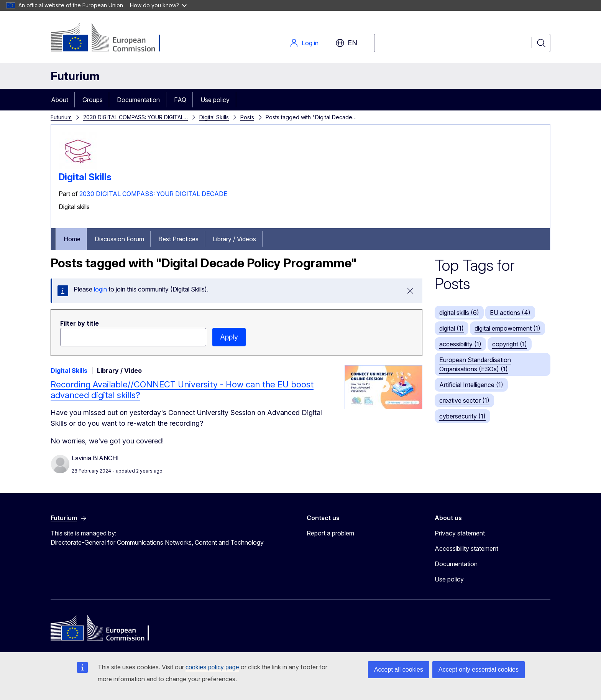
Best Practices (178, 239)
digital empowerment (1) (507, 328)
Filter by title (80, 323)
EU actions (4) (510, 313)
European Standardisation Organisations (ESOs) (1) (475, 364)
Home (72, 239)
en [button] (346, 43)
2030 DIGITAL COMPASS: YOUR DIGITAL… (135, 117)
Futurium (75, 76)
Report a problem (330, 533)
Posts (247, 117)
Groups (93, 100)
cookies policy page (212, 667)
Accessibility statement (466, 548)
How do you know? (158, 5)
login (100, 289)
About (60, 100)
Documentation (138, 100)
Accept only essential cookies (479, 670)
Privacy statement (460, 533)
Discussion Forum (119, 239)
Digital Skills (214, 117)
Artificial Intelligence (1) (471, 385)
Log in (304, 43)
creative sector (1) (464, 400)
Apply (229, 337)
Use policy (215, 100)
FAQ (180, 100)
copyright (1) (510, 344)
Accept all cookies (399, 670)
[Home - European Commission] (112, 38)
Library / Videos (234, 239)
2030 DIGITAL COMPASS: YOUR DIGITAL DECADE (153, 194)
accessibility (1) (460, 344)
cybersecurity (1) (462, 416)
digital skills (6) (459, 313)
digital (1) (452, 328)
